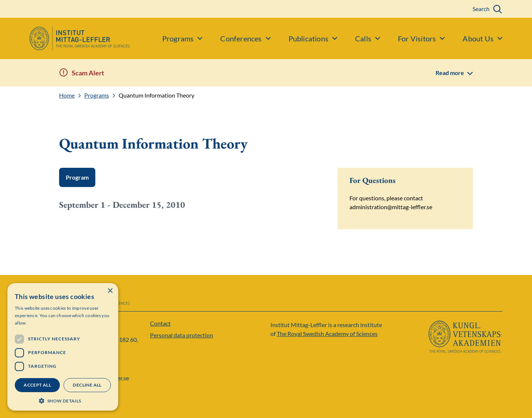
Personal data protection (182, 335)
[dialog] (63, 347)
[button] (63, 400)
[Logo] (65, 38)
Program (77, 177)
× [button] (110, 291)
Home (67, 95)
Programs (97, 95)
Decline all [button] (87, 385)
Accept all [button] (37, 385)
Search (481, 9)
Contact (160, 323)
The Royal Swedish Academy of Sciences (327, 334)
